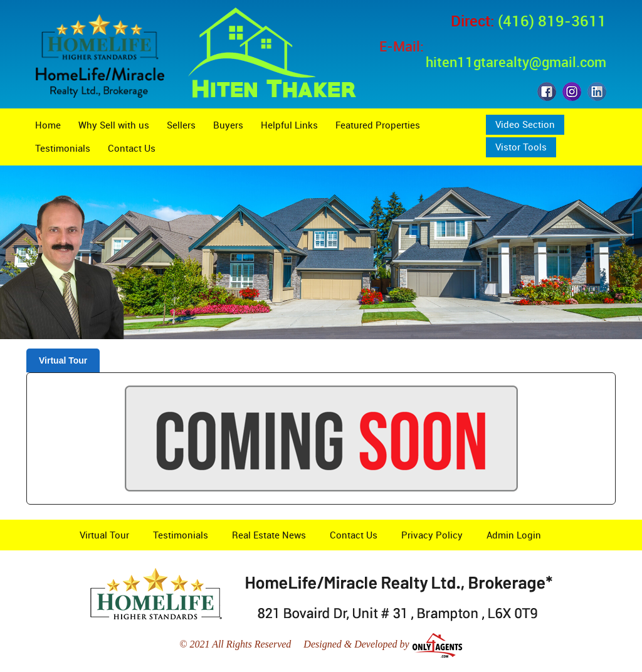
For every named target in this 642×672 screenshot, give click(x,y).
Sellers (181, 125)
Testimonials (63, 148)
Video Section (525, 124)
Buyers (228, 125)
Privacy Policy (432, 535)
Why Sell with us (114, 125)
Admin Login (514, 535)
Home (48, 125)
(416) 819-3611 (552, 21)
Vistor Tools (521, 147)
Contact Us (132, 148)
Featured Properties (378, 125)
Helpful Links (289, 125)
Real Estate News (269, 535)
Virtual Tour (63, 360)
